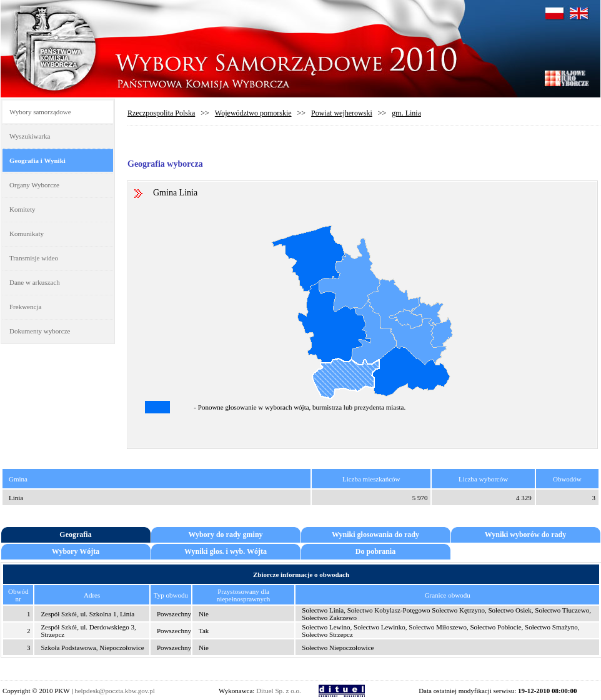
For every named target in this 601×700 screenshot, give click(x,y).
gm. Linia (406, 113)
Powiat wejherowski (342, 113)
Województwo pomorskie (253, 113)
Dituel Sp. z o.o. (279, 691)
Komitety (22, 209)
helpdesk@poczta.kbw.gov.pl (115, 691)
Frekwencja (25, 307)
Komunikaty (27, 234)
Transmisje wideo (34, 258)
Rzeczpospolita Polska (161, 113)
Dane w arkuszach (35, 282)
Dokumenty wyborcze (40, 331)
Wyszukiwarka (30, 136)
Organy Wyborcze (34, 185)
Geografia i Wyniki (37, 160)
